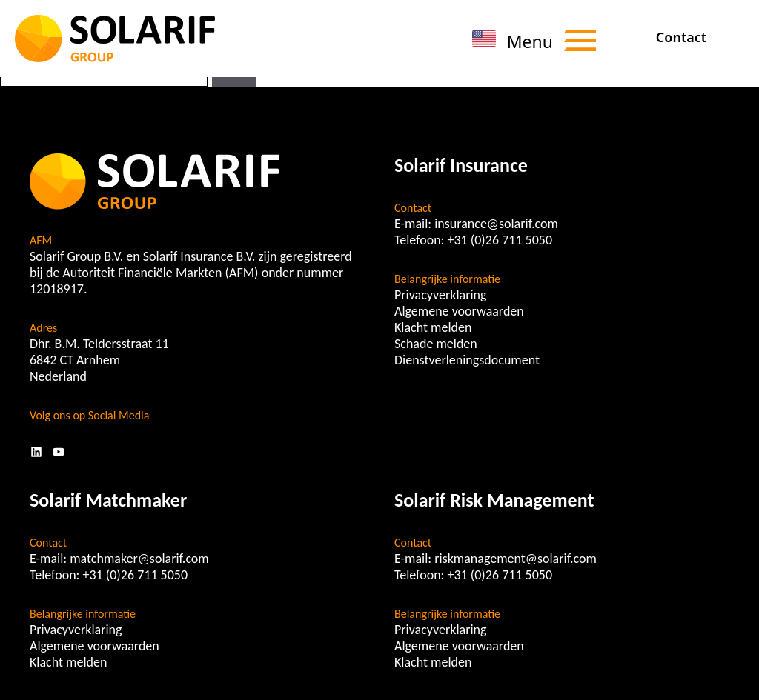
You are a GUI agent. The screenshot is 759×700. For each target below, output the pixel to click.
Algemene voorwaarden (459, 311)
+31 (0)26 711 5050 (500, 240)
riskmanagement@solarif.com (516, 559)
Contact (681, 37)
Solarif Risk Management (494, 500)
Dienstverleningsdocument (467, 360)
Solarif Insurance (461, 165)
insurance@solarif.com (496, 224)
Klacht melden (433, 327)
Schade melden (436, 344)
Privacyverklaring (441, 295)
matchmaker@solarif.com (139, 559)
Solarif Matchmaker (108, 500)
